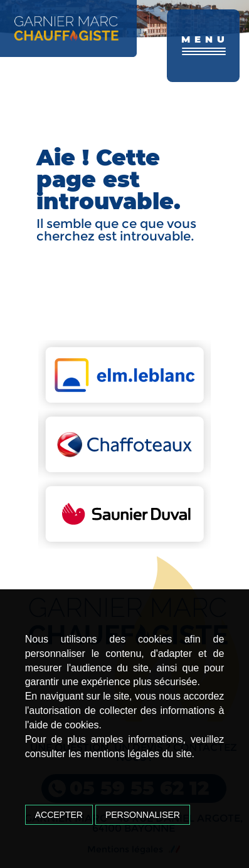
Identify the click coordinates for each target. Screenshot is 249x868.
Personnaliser (143, 815)
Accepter (59, 815)
